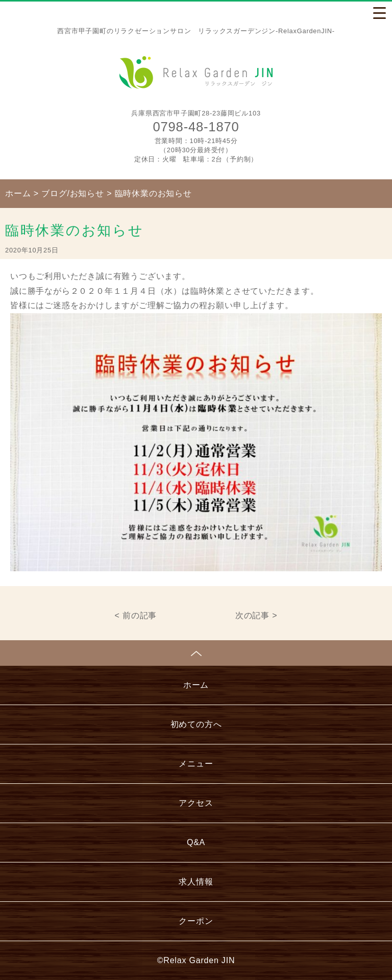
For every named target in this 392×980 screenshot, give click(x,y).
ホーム (196, 685)
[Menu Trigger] (379, 13)
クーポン (196, 921)
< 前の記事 (136, 615)
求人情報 (196, 882)
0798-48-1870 (196, 127)
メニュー (196, 764)
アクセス (196, 803)
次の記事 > (256, 615)
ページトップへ (196, 653)
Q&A (196, 842)
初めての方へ (196, 724)
